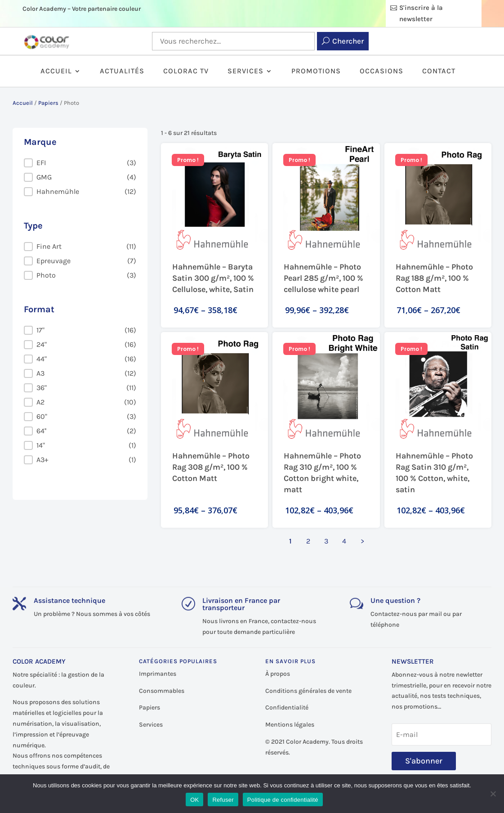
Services (245, 72)
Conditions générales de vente (308, 691)
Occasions (381, 72)
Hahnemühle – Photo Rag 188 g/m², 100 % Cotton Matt (434, 278)
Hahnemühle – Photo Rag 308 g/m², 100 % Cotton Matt (211, 467)
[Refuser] (493, 794)
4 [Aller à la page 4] (344, 541)
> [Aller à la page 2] (362, 541)
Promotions (316, 72)
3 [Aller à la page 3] (326, 541)
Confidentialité (287, 707)
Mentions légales (290, 725)
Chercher (348, 41)
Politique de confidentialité (283, 800)
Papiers (48, 103)
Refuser (223, 800)
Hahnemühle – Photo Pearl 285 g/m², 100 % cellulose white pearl (323, 278)
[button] (80, 163)
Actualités (122, 72)
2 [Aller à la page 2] (308, 541)
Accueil (56, 72)
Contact (439, 72)
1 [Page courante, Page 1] (290, 541)
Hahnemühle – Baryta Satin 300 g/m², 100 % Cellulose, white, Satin (213, 278)
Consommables (162, 691)
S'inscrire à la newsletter (421, 13)
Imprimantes (158, 674)
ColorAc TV (186, 72)
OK (194, 800)
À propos (278, 674)
